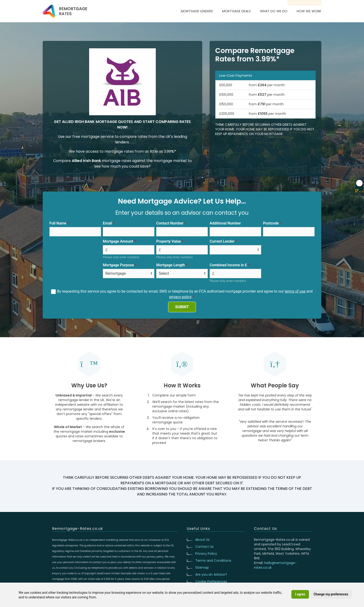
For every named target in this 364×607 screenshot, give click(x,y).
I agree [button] (300, 594)
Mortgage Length (171, 265)
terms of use (295, 291)
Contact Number (170, 223)
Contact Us (204, 547)
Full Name (58, 223)
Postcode (271, 223)
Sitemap (202, 567)
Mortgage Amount (118, 241)
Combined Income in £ (228, 265)
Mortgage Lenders (197, 11)
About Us (202, 540)
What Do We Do (274, 11)
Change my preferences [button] (331, 594)
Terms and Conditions (213, 561)
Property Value (169, 241)
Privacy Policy (206, 554)
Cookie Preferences (211, 581)
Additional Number (225, 223)
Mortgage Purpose (118, 265)
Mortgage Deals (236, 11)
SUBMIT (182, 307)
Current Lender (222, 241)
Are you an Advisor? (211, 574)
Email (107, 223)
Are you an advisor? (304, 3)
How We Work (309, 11)
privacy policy (180, 297)
